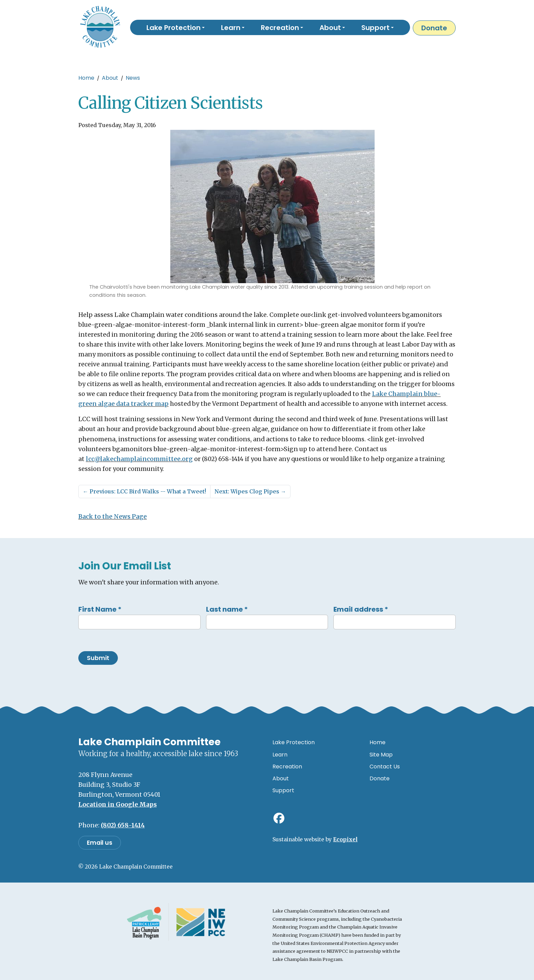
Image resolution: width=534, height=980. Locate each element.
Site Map (381, 755)
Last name (227, 609)
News (133, 78)
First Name (100, 609)
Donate (434, 28)
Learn (280, 755)
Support (283, 790)
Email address (361, 609)
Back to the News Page (113, 517)
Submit (98, 658)
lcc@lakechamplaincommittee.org (139, 459)
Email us (100, 843)
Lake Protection (294, 742)
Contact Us (385, 767)
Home (86, 78)
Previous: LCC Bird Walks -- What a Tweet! (144, 491)
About (110, 78)
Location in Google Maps (117, 805)
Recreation (287, 767)
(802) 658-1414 (123, 825)
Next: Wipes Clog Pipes (250, 491)
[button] (176, 27)
